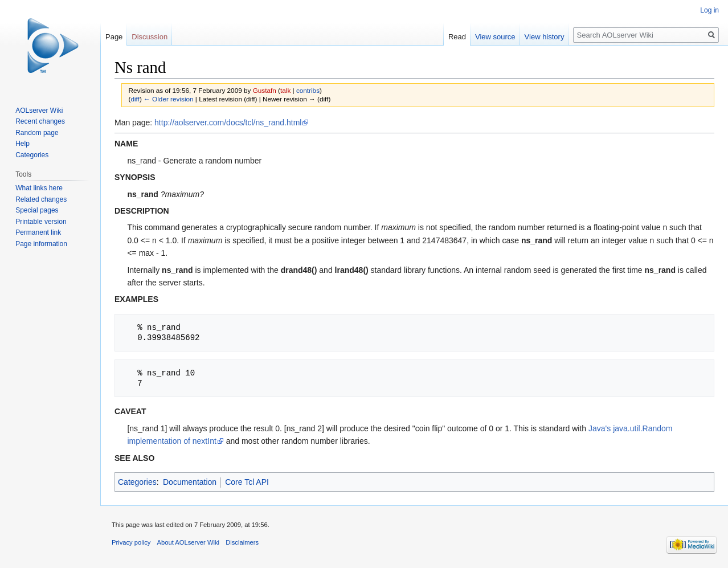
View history (545, 37)
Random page (37, 133)
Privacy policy (131, 542)
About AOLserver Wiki (188, 542)
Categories (137, 482)
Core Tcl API (247, 482)
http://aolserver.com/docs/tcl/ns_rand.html (228, 122)
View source (495, 37)
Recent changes (40, 121)
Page (114, 37)
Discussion (150, 37)
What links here (39, 188)
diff (135, 99)
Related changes (41, 199)
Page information (41, 244)
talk (285, 90)
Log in (709, 10)
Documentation (190, 482)
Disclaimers (242, 542)
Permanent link (38, 232)
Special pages (37, 210)
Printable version (41, 222)
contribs (308, 90)
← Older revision (169, 99)
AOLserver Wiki (39, 111)
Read (457, 37)
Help (23, 144)
